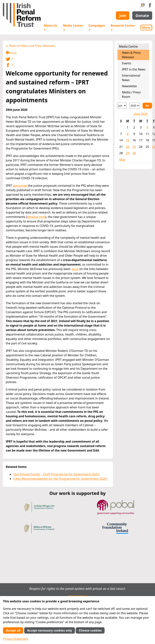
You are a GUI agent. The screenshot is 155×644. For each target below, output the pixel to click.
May (122, 160)
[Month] (122, 106)
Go (147, 106)
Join (123, 16)
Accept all (13, 630)
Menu (146, 28)
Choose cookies (90, 630)
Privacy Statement (16, 639)
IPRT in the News (134, 69)
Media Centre (73, 27)
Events (126, 63)
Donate (142, 16)
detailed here (36, 217)
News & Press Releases (131, 55)
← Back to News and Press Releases (31, 46)
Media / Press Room (131, 94)
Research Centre (123, 27)
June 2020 (141, 114)
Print (11, 53)
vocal (75, 269)
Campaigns (97, 27)
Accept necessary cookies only (50, 630)
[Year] (135, 106)
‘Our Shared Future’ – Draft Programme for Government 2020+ (57, 474)
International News (131, 78)
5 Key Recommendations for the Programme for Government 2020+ (60, 479)
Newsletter (129, 86)
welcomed (20, 186)
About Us (50, 27)
